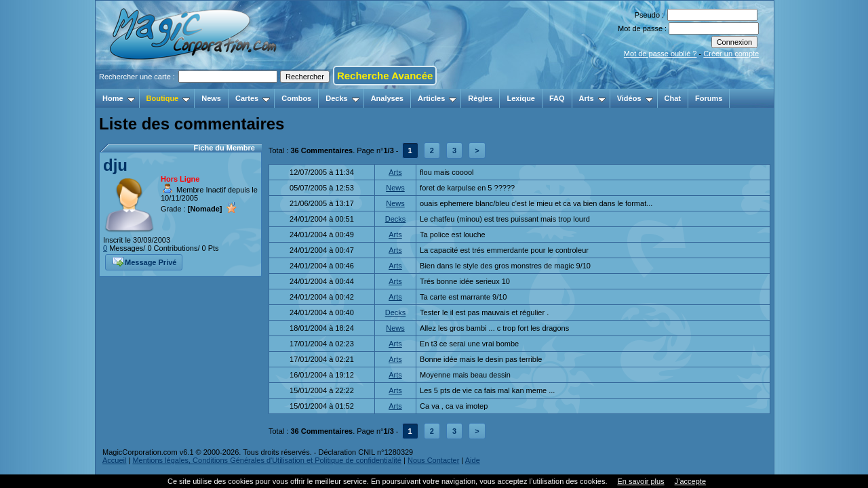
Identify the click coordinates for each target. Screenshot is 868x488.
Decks (342, 98)
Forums (709, 98)
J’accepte (690, 481)
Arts (592, 98)
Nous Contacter (433, 460)
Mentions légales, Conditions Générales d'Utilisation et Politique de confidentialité (267, 460)
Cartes (253, 98)
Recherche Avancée (385, 76)
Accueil (114, 460)
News (211, 98)
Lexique (521, 98)
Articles (437, 98)
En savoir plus (640, 481)
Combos (296, 98)
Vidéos (635, 98)
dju (115, 165)
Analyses (387, 98)
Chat (673, 98)
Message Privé (144, 261)
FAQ (557, 98)
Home (119, 98)
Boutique (169, 98)
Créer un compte (731, 54)
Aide (473, 460)
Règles (480, 98)
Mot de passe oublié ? (660, 54)
